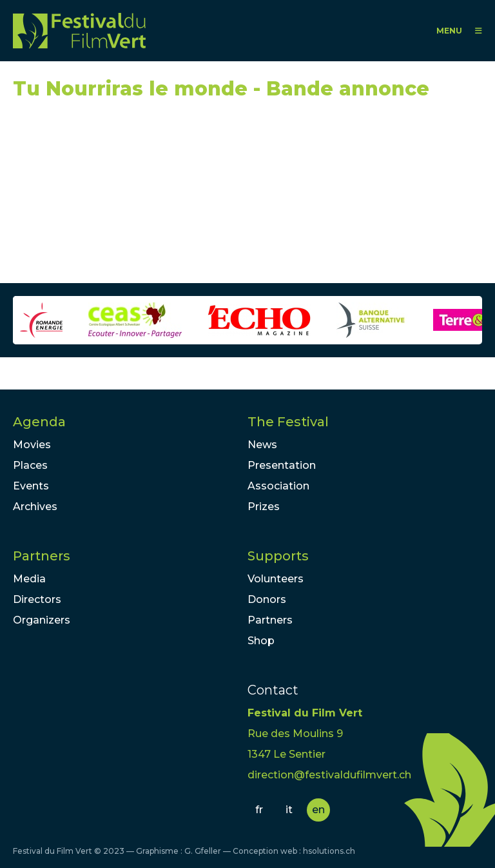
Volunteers (276, 579)
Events (31, 486)
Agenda (39, 422)
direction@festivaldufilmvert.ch (329, 775)
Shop (261, 641)
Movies (32, 445)
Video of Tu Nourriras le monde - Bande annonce (129, 197)
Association (278, 486)
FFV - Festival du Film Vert (79, 31)
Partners (42, 556)
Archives (35, 507)
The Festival (288, 422)
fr (259, 810)
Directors (37, 599)
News (262, 445)
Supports (278, 556)
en (318, 810)
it (289, 810)
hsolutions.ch (329, 851)
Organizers (42, 620)
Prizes (264, 507)
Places (30, 465)
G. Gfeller (203, 851)
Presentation (282, 465)
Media (29, 579)
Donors (267, 599)
